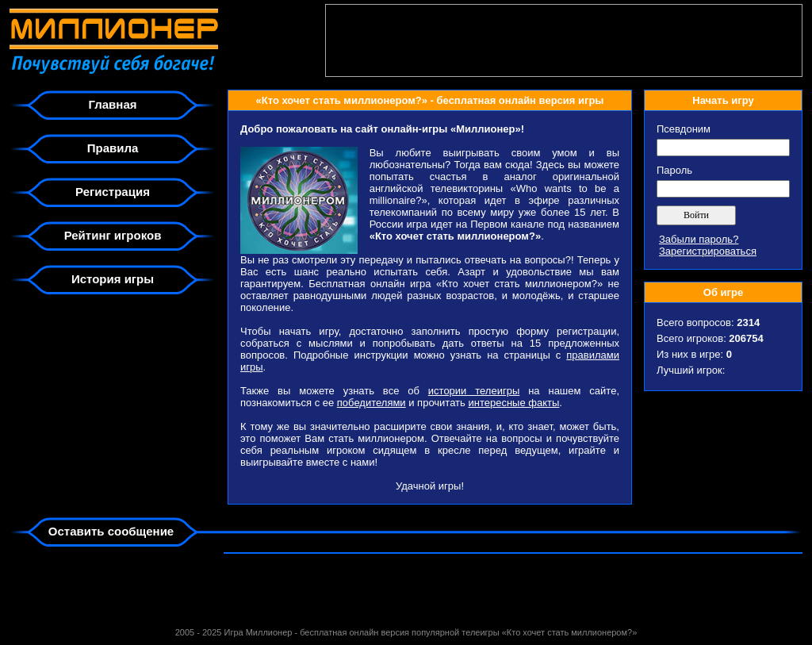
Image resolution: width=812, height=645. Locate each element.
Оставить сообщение (111, 531)
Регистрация (113, 192)
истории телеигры (474, 391)
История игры (113, 279)
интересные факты (513, 403)
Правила (113, 148)
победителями (372, 403)
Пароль (674, 170)
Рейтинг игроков (113, 235)
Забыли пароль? (699, 239)
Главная (112, 104)
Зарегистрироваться (708, 251)
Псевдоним (684, 129)
